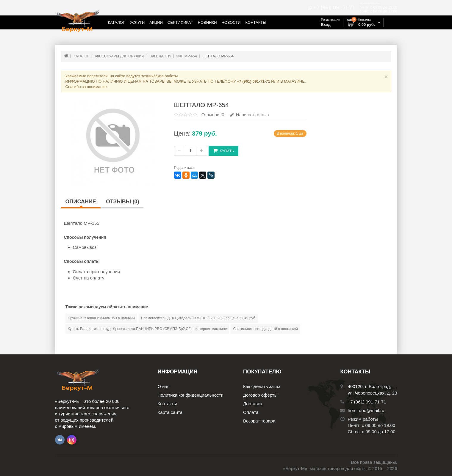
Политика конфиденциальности (191, 395)
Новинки (207, 22)
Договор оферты (260, 395)
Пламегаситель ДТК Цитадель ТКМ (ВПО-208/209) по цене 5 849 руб (198, 318)
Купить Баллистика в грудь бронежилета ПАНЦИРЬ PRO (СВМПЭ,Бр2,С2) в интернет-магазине (147, 329)
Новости (231, 22)
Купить (223, 151)
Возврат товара (259, 421)
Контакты (256, 22)
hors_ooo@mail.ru (366, 410)
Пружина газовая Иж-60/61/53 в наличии (101, 318)
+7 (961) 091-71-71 (334, 8)
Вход (326, 25)
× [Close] (386, 77)
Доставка (253, 404)
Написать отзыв (250, 115)
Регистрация (331, 20)
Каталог (116, 22)
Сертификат (180, 22)
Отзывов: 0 (213, 115)
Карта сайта (170, 412)
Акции (156, 22)
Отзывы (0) (123, 202)
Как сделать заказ (262, 386)
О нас (164, 386)
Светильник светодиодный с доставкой (265, 329)
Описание (81, 202)
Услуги (137, 22)
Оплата (251, 412)
